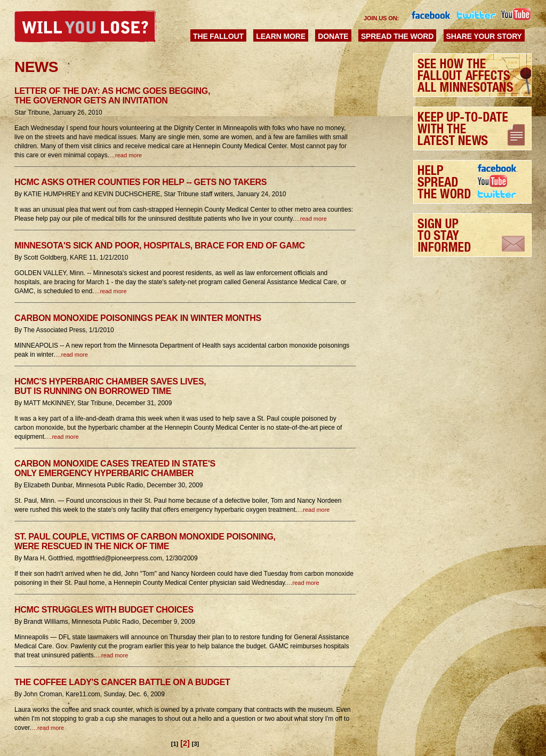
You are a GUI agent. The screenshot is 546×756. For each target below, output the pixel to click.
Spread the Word (397, 36)
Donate (333, 36)
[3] (195, 744)
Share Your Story (484, 36)
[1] (175, 744)
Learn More (281, 36)
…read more (126, 155)
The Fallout (218, 36)
